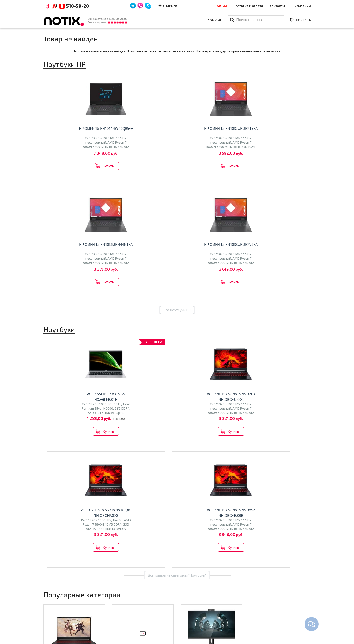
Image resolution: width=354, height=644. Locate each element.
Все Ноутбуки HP (177, 194)
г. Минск (170, 6)
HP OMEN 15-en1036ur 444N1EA (215, 128)
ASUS (58, 440)
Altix (187, 440)
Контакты (277, 6)
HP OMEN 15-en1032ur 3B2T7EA (146, 128)
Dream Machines (76, 445)
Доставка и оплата (248, 6)
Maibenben (54, 445)
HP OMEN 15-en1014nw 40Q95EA (78, 128)
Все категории (177, 482)
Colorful (64, 450)
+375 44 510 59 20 (273, 603)
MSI (78, 440)
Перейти (74, 461)
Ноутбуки (57, 430)
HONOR (92, 450)
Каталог (216, 20)
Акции (222, 6)
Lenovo (69, 440)
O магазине (121, 618)
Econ (131, 449)
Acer (49, 440)
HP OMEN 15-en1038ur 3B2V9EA (283, 128)
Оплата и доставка (127, 603)
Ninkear (51, 450)
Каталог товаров (197, 595)
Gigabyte (78, 450)
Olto (123, 449)
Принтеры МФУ (193, 625)
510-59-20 (78, 6)
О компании (301, 6)
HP (84, 440)
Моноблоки (197, 430)
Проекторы (190, 618)
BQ (116, 449)
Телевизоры (129, 439)
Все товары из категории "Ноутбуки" (177, 343)
